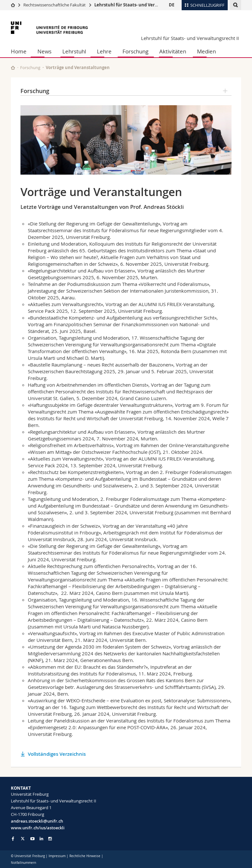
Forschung (135, 51)
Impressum (57, 856)
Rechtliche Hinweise (85, 856)
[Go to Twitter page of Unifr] (23, 839)
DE (172, 5)
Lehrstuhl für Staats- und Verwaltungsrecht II (142, 5)
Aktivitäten (173, 51)
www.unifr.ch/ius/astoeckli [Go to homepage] (38, 828)
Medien (206, 51)
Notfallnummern (24, 863)
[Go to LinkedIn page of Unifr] (41, 839)
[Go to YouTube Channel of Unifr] (32, 839)
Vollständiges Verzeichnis (57, 754)
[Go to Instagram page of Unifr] (50, 839)
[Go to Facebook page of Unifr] (13, 839)
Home (19, 51)
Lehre (104, 51)
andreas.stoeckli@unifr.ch (37, 821)
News (44, 51)
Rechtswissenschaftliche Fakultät (55, 5)
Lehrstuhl (74, 51)
